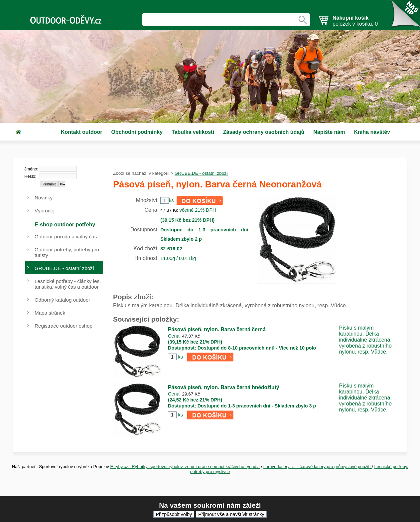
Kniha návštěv (372, 132)
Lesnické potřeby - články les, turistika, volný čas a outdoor (68, 284)
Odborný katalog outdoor (62, 300)
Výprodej (45, 211)
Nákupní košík (350, 18)
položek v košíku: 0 (355, 21)
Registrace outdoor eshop (64, 326)
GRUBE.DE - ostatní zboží (201, 173)
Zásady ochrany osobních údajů (264, 132)
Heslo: (30, 176)
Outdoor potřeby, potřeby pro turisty (67, 252)
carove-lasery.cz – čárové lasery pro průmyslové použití (318, 467)
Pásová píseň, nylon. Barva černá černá (217, 329)
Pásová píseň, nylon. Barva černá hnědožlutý (224, 387)
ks (180, 357)
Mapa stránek (50, 313)
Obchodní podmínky (137, 132)
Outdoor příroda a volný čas (66, 237)
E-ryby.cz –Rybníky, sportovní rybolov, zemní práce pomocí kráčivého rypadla (185, 467)
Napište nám (329, 132)
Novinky (44, 198)
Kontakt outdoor (81, 132)
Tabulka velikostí (193, 132)
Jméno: (31, 169)
